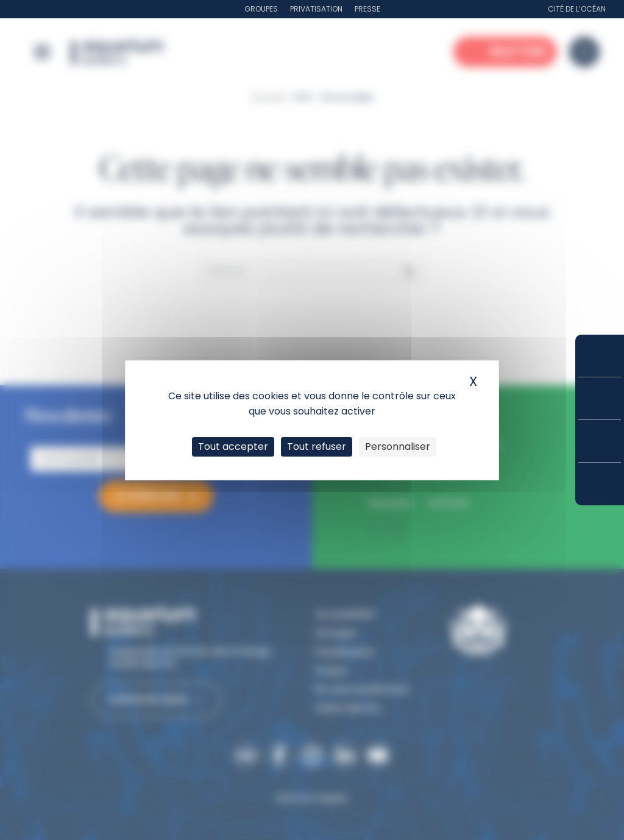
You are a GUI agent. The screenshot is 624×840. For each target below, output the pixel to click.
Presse (367, 9)
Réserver (600, 356)
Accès (600, 484)
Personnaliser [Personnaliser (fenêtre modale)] (398, 447)
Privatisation (316, 9)
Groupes (261, 9)
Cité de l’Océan (577, 9)
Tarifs (600, 398)
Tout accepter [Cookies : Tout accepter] (233, 447)
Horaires (600, 441)
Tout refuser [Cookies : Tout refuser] (317, 447)
